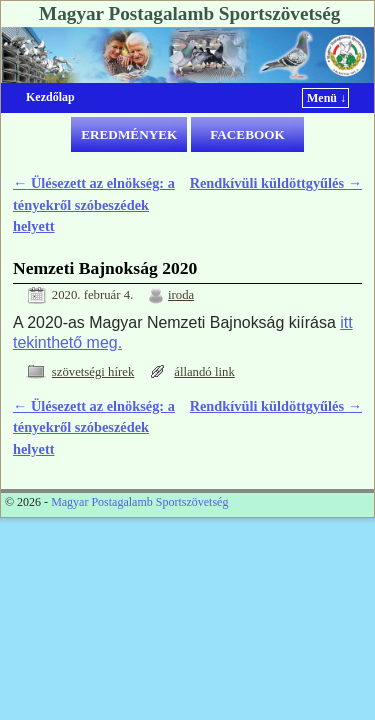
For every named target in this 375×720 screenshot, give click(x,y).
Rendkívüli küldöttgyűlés (276, 183)
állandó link (204, 372)
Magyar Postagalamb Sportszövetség (189, 13)
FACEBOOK (247, 134)
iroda (181, 295)
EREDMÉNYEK (129, 134)
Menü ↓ (326, 98)
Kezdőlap (50, 97)
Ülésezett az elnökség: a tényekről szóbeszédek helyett (94, 204)
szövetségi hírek (93, 372)
